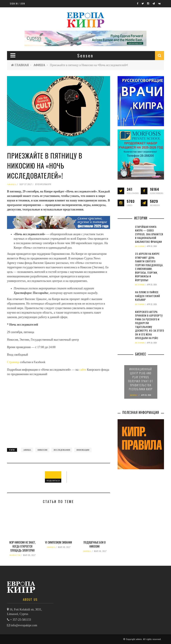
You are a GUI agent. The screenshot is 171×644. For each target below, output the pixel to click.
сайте (83, 370)
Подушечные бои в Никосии (95, 544)
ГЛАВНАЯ (22, 65)
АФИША (39, 65)
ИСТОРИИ (140, 246)
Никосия (42, 450)
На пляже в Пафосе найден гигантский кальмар (148, 296)
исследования (62, 450)
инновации (83, 450)
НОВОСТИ (15, 555)
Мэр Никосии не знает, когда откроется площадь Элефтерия (22, 546)
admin (139, 639)
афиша (27, 450)
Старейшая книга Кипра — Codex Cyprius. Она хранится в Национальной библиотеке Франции (149, 234)
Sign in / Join (17, 4)
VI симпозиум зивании (59, 542)
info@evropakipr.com (24, 625)
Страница (14, 362)
